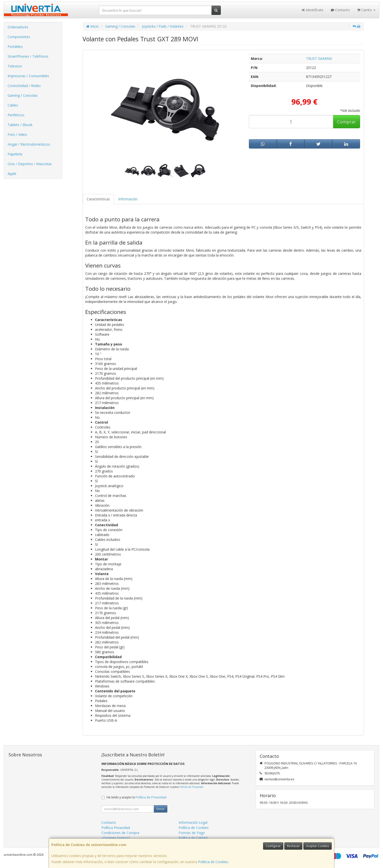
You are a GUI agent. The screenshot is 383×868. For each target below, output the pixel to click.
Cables (13, 105)
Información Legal (193, 822)
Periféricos (16, 115)
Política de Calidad (193, 838)
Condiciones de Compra (120, 833)
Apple (12, 174)
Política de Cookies (213, 862)
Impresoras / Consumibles (28, 76)
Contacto (340, 10)
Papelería (15, 154)
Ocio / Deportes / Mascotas (30, 164)
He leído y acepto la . (137, 797)
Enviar (160, 809)
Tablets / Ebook (20, 125)
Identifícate (313, 10)
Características (98, 199)
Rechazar (293, 846)
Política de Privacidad (191, 787)
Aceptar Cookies (318, 846)
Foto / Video (17, 134)
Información (128, 199)
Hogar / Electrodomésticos (29, 144)
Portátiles (15, 47)
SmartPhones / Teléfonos (28, 56)
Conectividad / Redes (24, 86)
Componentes (19, 37)
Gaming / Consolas (23, 95)
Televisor (15, 66)
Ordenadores (18, 27)
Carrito (366, 10)
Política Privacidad (116, 828)
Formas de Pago (192, 833)
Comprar (346, 122)
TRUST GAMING (319, 59)
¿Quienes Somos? (116, 838)
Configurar (273, 846)
